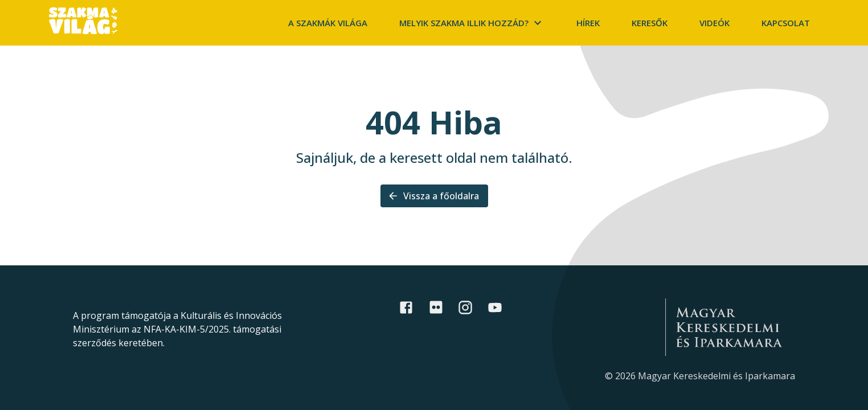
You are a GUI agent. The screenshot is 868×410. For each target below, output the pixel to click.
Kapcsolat (786, 23)
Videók (715, 23)
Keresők (650, 23)
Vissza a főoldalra (434, 196)
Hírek (588, 23)
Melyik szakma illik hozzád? (472, 23)
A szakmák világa (328, 23)
